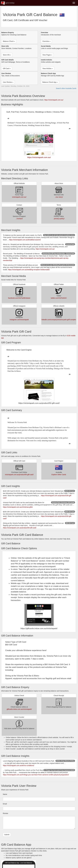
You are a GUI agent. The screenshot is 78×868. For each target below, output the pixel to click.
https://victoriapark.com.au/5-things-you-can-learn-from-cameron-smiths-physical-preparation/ (36, 775)
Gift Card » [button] (7, 69)
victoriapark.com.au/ (19, 197)
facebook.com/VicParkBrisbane (19, 298)
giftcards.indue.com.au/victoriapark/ (19, 709)
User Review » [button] (8, 82)
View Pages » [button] (47, 55)
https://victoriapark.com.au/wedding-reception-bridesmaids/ (29, 270)
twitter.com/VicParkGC (59, 298)
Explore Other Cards (59, 475)
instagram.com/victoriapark (19, 320)
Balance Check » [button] (9, 41)
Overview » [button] (46, 41)
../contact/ (19, 219)
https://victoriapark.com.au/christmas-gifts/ (18, 507)
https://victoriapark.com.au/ (54, 100)
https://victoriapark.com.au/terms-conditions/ (19, 766)
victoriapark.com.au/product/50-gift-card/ (19, 475)
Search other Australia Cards (66, 88)
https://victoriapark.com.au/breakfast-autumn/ (25, 240)
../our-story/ (59, 197)
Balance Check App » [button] (50, 82)
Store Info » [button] (7, 55)
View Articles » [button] (48, 69)
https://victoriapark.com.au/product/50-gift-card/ (20, 528)
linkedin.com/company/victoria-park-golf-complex (59, 320)
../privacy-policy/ (59, 219)
